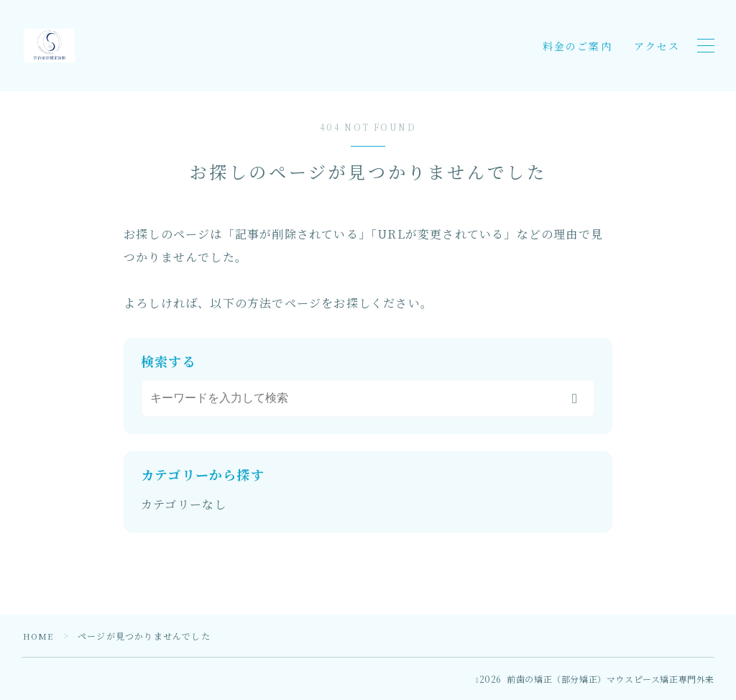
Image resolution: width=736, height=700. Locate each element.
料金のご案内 (578, 46)
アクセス (657, 46)
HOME (39, 636)
